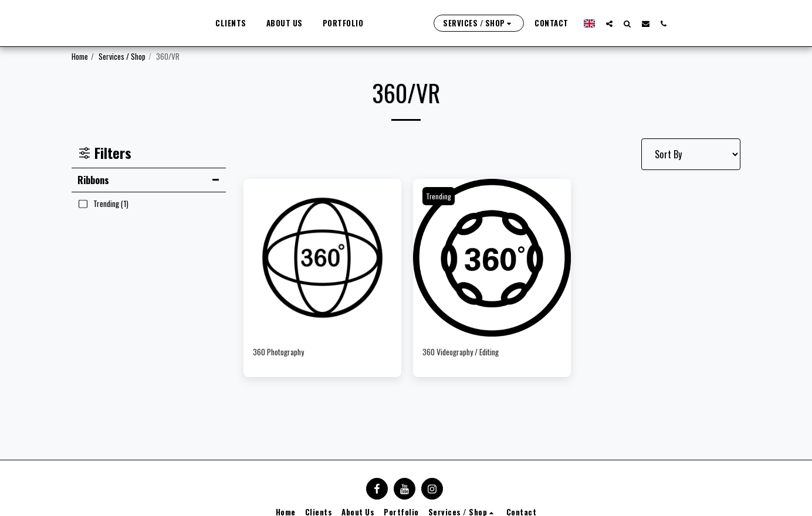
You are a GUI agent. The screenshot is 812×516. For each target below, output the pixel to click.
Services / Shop (122, 56)
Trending (440, 196)
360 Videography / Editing (472, 353)
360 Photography (286, 353)
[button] (650, 23)
